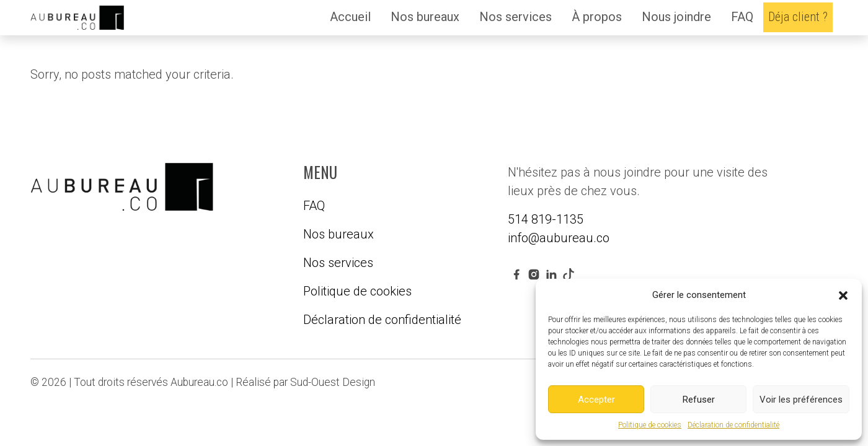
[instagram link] (534, 274)
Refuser (699, 400)
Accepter (596, 400)
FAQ (742, 17)
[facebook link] (516, 274)
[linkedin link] (551, 274)
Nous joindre (676, 17)
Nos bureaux (425, 17)
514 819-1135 (546, 219)
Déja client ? (798, 17)
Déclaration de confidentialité (733, 425)
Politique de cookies (650, 425)
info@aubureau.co (559, 238)
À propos (597, 17)
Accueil (350, 17)
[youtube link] (569, 274)
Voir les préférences (801, 400)
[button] (843, 295)
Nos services (516, 17)
